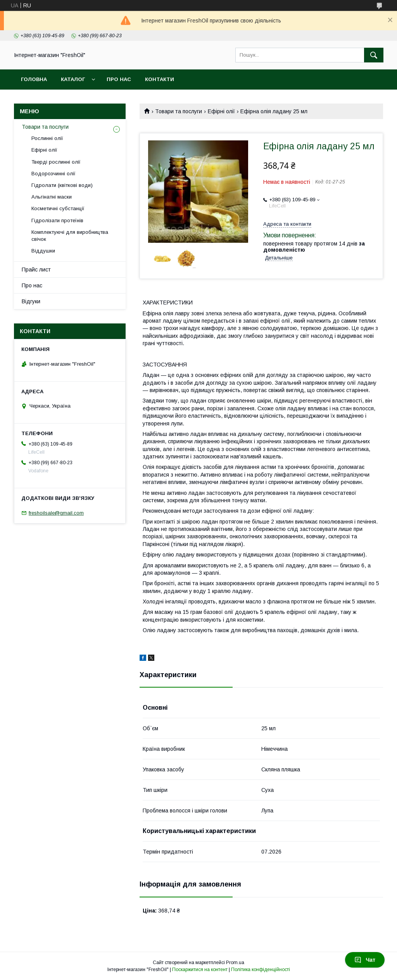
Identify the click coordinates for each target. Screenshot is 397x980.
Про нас (119, 79)
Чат (365, 960)
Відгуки (31, 301)
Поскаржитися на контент (200, 970)
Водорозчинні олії (54, 174)
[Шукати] (374, 55)
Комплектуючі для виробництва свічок (70, 236)
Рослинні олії (47, 138)
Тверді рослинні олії (56, 162)
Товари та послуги (179, 111)
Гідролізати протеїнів (57, 220)
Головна (34, 79)
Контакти (160, 79)
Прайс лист (36, 270)
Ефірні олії (221, 111)
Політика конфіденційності (261, 970)
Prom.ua (235, 963)
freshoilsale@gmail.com (56, 513)
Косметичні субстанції (58, 208)
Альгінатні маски (52, 197)
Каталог (73, 79)
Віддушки (43, 251)
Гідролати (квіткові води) (62, 185)
